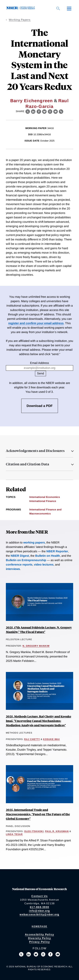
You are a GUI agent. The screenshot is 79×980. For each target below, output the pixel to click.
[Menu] (69, 8)
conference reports (19, 565)
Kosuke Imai (51, 739)
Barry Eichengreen (32, 101)
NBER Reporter (57, 551)
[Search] (58, 8)
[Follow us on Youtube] (58, 954)
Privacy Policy (40, 942)
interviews (13, 569)
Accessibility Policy (39, 934)
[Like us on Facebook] (50, 954)
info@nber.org (39, 911)
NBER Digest (20, 556)
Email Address (39, 363)
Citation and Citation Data (27, 464)
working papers (34, 542)
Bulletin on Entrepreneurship (26, 560)
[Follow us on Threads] (43, 954)
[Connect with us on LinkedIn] (29, 954)
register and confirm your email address (36, 323)
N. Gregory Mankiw (36, 646)
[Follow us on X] (21, 954)
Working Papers (20, 20)
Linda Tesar (14, 834)
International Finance (43, 501)
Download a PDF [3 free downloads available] (40, 406)
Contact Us (39, 896)
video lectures (44, 565)
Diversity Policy (40, 938)
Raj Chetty (32, 739)
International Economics (45, 497)
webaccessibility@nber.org (39, 914)
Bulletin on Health (48, 556)
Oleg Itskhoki (34, 831)
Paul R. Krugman (57, 831)
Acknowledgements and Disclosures (35, 451)
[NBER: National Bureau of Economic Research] (21, 8)
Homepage (39, 926)
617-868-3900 (39, 907)
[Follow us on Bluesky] (36, 954)
